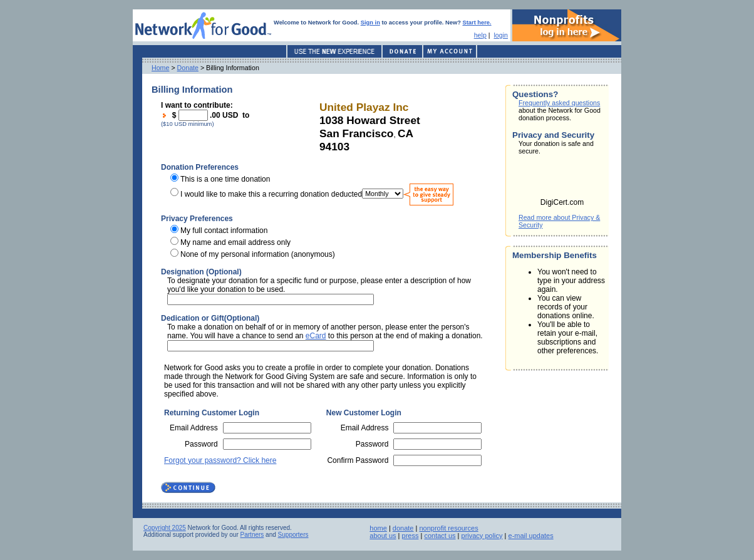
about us (383, 536)
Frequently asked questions (559, 103)
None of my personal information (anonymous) (258, 254)
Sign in (370, 23)
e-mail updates (531, 536)
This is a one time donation (225, 179)
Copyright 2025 (165, 528)
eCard (316, 336)
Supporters (293, 535)
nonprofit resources (448, 528)
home (378, 528)
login (501, 35)
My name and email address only (235, 242)
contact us (440, 536)
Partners (252, 535)
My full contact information (224, 231)
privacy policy (482, 536)
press (411, 536)
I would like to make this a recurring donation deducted (271, 194)
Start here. (477, 23)
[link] (562, 180)
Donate (188, 68)
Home (160, 68)
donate (403, 528)
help (480, 35)
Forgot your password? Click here (220, 460)
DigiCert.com (562, 202)
